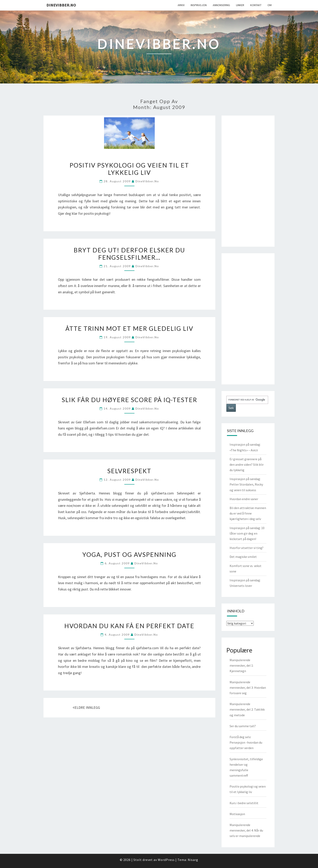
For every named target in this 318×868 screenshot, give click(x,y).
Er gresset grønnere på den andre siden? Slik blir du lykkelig (247, 464)
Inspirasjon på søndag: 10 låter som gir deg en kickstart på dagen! (247, 533)
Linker (240, 5)
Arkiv (181, 5)
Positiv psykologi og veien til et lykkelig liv (129, 169)
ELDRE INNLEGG (86, 707)
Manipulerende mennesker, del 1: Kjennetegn (242, 665)
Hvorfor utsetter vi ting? (247, 548)
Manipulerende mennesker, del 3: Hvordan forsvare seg (248, 688)
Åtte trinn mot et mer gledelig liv (129, 328)
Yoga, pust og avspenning (129, 554)
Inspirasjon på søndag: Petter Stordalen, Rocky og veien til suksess (246, 484)
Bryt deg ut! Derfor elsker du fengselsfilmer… (129, 254)
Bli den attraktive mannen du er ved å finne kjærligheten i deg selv (248, 513)
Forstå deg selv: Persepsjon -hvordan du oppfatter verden (246, 742)
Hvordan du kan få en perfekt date (129, 626)
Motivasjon (237, 814)
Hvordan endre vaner (244, 499)
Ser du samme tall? (243, 726)
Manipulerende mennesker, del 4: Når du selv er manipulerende (246, 830)
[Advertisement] (248, 181)
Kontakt (256, 5)
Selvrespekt (129, 471)
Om (270, 5)
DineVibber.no (61, 5)
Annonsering (221, 5)
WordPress (166, 860)
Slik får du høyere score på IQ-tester (129, 400)
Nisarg (193, 860)
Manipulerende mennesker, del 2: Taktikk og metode (247, 709)
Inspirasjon (199, 5)
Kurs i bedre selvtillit (244, 803)
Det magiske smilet (243, 557)
